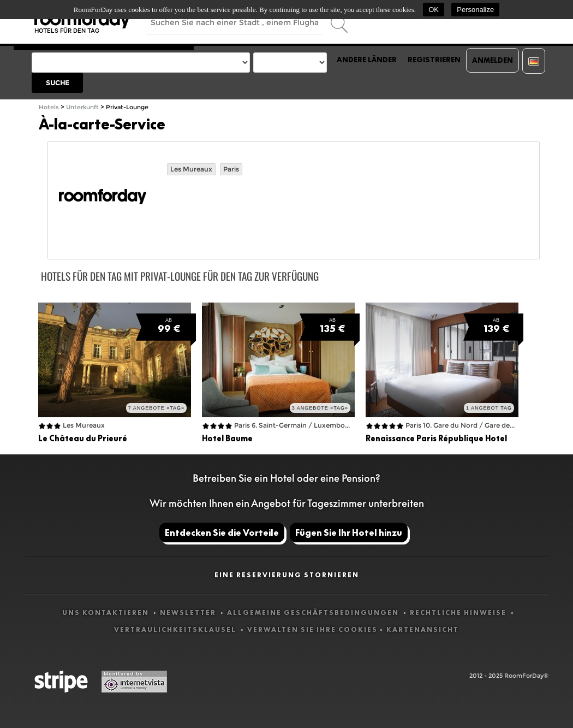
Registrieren (434, 60)
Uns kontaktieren (107, 612)
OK (434, 10)
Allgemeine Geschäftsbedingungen (314, 612)
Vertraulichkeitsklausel (176, 629)
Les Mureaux (191, 169)
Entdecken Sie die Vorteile (222, 532)
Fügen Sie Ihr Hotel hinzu (349, 532)
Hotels (49, 107)
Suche (58, 83)
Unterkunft (82, 107)
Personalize (475, 10)
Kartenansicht (423, 629)
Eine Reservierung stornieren (287, 575)
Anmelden (493, 60)
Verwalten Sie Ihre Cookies (312, 629)
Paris (231, 169)
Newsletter (189, 612)
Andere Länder (367, 60)
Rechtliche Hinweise (459, 612)
